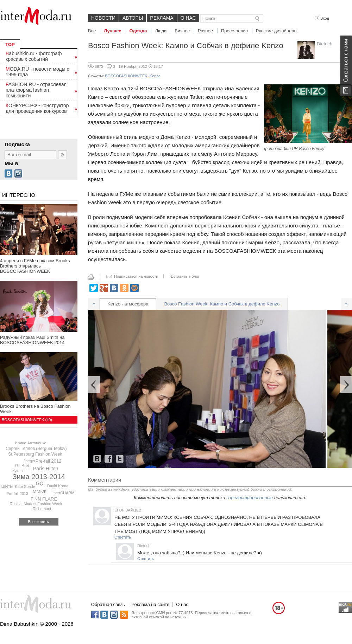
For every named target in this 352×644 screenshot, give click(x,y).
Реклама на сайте (150, 604)
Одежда (138, 31)
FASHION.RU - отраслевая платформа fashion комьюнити (36, 90)
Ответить (123, 537)
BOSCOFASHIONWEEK (126, 76)
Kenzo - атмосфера (128, 304)
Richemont (42, 509)
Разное (205, 31)
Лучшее (112, 31)
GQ (40, 483)
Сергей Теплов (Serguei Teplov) (36, 449)
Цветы (7, 486)
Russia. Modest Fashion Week (36, 504)
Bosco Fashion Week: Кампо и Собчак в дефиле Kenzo (222, 304)
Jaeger (30, 461)
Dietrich (325, 44)
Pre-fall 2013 (17, 494)
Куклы (18, 471)
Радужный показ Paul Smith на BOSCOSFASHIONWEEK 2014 (32, 340)
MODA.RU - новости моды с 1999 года (37, 72)
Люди (161, 31)
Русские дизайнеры (277, 31)
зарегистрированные (250, 498)
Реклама (162, 18)
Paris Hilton (46, 469)
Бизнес (182, 31)
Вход (322, 18)
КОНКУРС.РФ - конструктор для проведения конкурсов (37, 108)
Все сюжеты (39, 522)
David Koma (58, 486)
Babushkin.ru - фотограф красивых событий (34, 56)
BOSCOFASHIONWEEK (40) (27, 420)
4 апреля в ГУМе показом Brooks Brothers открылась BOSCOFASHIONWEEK (35, 266)
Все (92, 31)
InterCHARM (63, 493)
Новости (103, 18)
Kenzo (155, 76)
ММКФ (40, 491)
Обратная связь (108, 604)
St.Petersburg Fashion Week (35, 454)
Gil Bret (22, 466)
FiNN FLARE (44, 499)
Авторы (133, 18)
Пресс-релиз (234, 31)
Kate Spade (25, 487)
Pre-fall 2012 (49, 461)
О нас (188, 18)
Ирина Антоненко (30, 443)
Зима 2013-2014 (39, 477)
